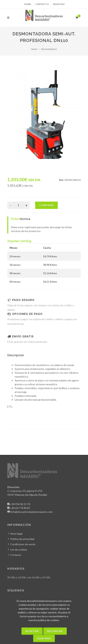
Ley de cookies (19, 550)
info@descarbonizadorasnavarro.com (32, 512)
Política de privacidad (22, 539)
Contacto (42, 4)
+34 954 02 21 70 (20, 504)
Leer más (44, 638)
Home (28, 4)
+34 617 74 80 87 (20, 508)
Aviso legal (16, 534)
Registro (59, 4)
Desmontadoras (49, 49)
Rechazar (55, 631)
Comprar (46, 205)
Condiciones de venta (23, 544)
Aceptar (32, 631)
